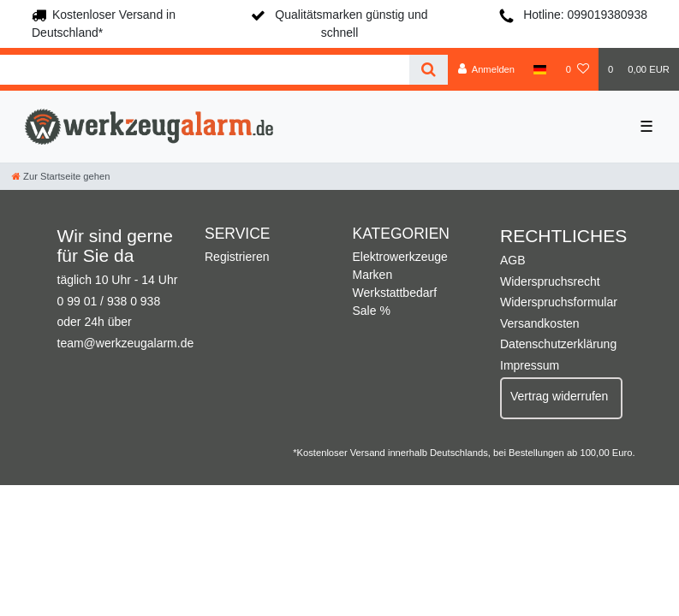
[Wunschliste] (578, 69)
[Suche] (429, 70)
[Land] (540, 69)
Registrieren (237, 257)
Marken (373, 275)
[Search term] (205, 70)
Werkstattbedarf (395, 293)
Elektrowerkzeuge (400, 257)
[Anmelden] (486, 69)
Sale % (372, 311)
